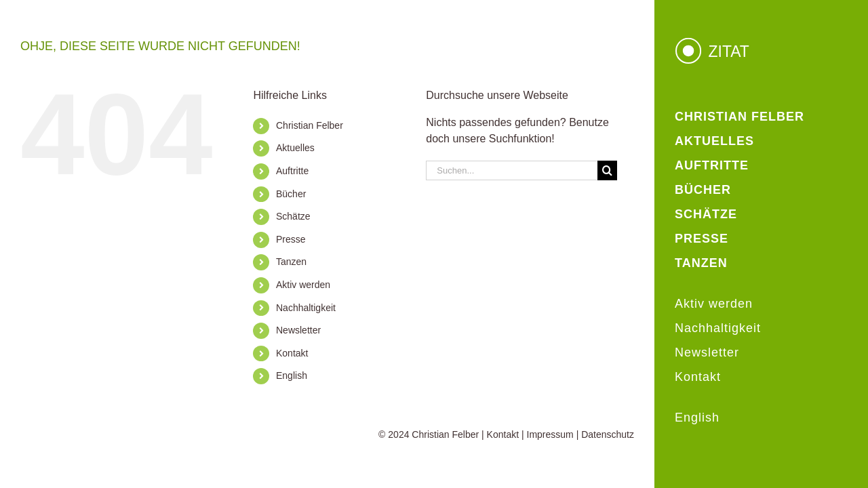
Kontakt (292, 353)
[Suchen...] (512, 170)
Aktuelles (295, 148)
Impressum (550, 434)
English (292, 375)
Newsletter (298, 330)
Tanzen (291, 262)
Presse (291, 239)
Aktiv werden (303, 285)
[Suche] (607, 170)
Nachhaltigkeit (306, 308)
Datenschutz (608, 434)
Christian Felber (310, 125)
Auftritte (292, 171)
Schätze (293, 216)
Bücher (291, 194)
